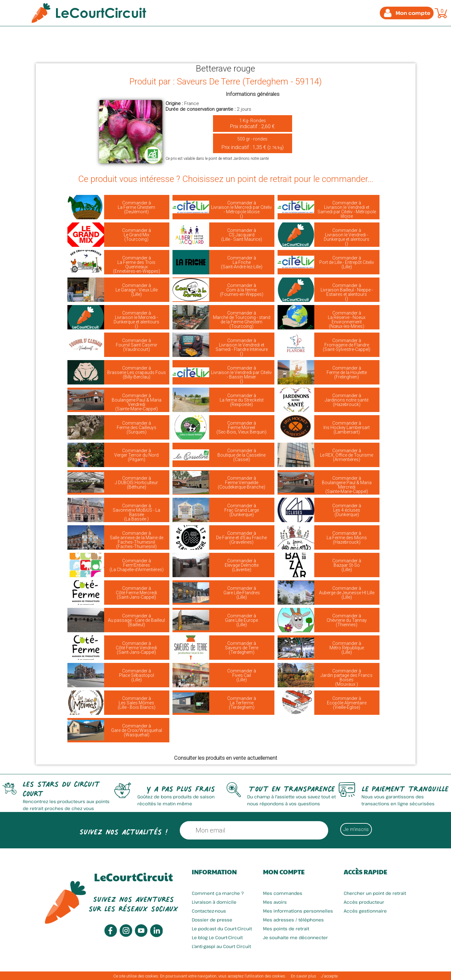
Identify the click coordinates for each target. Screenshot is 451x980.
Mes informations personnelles (298, 911)
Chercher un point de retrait (375, 893)
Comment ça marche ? (218, 893)
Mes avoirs (275, 902)
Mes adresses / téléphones (293, 920)
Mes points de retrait (286, 929)
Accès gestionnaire (365, 911)
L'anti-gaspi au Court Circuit (221, 946)
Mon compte (284, 872)
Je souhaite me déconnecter (295, 937)
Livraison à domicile (214, 902)
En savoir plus (304, 976)
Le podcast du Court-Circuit (222, 929)
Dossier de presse (212, 920)
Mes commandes (283, 893)
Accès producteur (364, 902)
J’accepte (329, 976)
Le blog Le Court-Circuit (217, 937)
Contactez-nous (209, 911)
